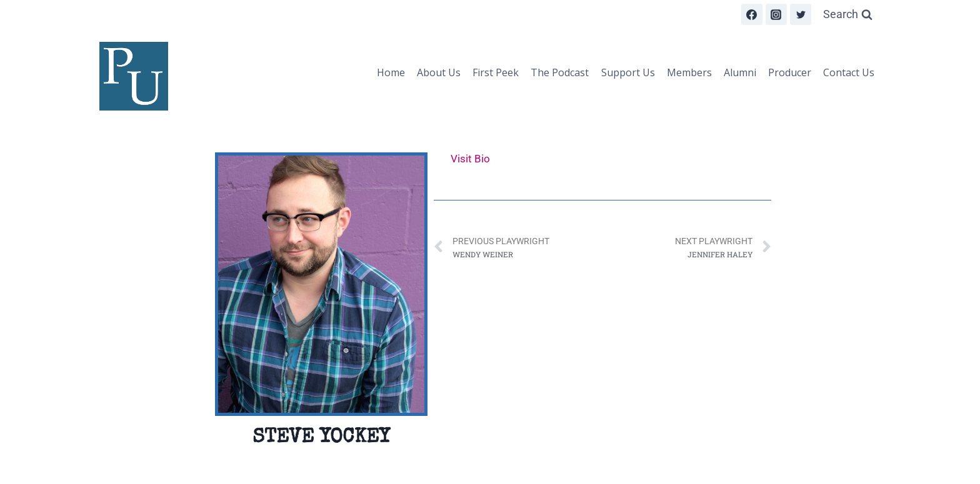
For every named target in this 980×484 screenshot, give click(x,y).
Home (391, 72)
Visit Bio (470, 159)
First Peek (496, 72)
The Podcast (560, 72)
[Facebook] (752, 14)
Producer (790, 72)
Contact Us (849, 72)
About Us (439, 72)
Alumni (740, 72)
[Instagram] (776, 14)
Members (689, 72)
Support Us (628, 72)
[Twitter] (801, 14)
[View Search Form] (848, 15)
